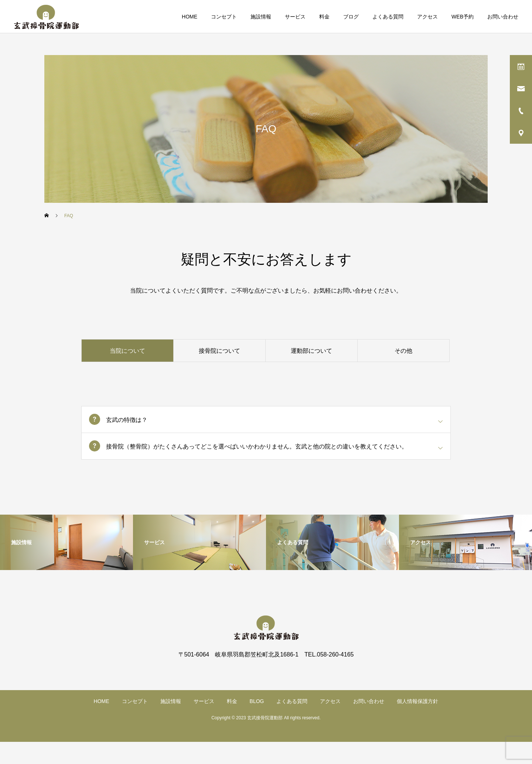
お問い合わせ (503, 17)
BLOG (257, 701)
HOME (190, 17)
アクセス (427, 17)
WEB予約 (463, 17)
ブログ (351, 17)
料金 (324, 17)
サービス (295, 17)
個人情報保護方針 (417, 701)
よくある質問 (388, 17)
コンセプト (224, 17)
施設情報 (261, 17)
